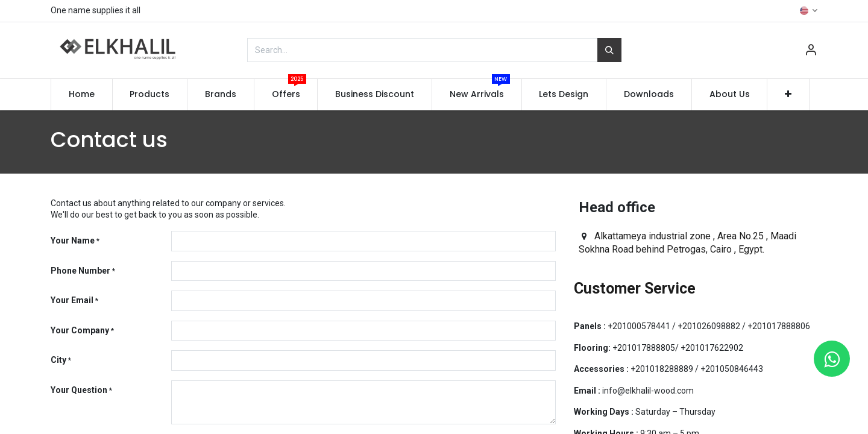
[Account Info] (811, 51)
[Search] (609, 50)
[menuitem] (82, 95)
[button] (788, 95)
